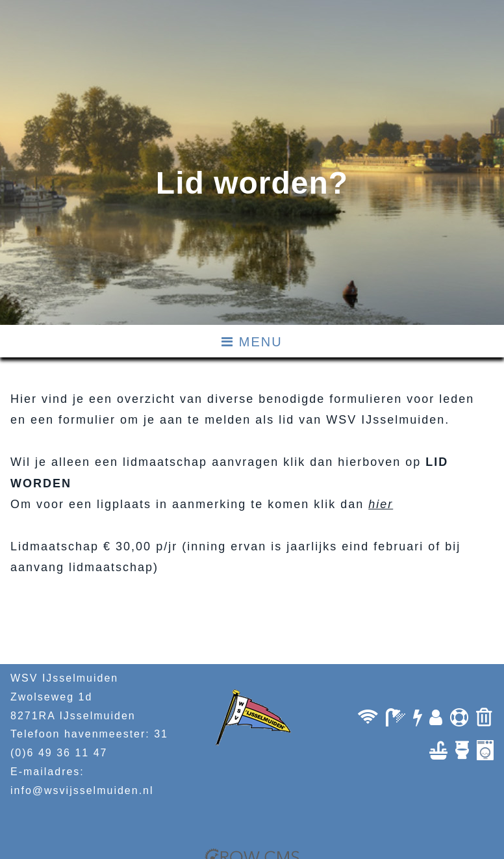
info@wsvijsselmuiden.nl (82, 790)
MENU (252, 342)
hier (381, 504)
